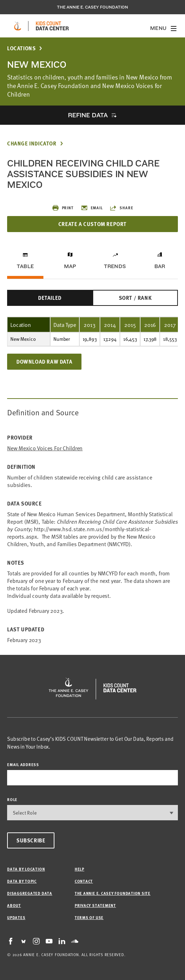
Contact (84, 881)
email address (23, 764)
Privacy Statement (95, 905)
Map (70, 266)
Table (25, 266)
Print (63, 208)
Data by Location (26, 869)
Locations (21, 48)
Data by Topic (22, 881)
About (14, 905)
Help (80, 869)
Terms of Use (89, 917)
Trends (115, 266)
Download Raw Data (44, 361)
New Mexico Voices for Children (45, 448)
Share (121, 208)
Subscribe (31, 840)
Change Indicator (32, 143)
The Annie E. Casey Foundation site (113, 893)
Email (92, 208)
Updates (16, 917)
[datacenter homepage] (52, 26)
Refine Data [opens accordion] (88, 115)
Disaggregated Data (30, 893)
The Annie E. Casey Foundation (92, 7)
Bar (160, 266)
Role (12, 799)
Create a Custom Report (92, 224)
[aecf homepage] (18, 26)
